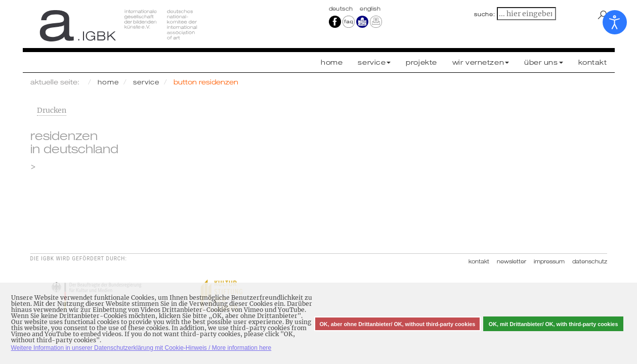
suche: (485, 14)
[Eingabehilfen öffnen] (615, 22)
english (370, 9)
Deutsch (342, 9)
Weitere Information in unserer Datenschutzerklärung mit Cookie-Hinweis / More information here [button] (141, 348)
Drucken (52, 110)
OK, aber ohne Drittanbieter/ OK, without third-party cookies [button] (397, 324)
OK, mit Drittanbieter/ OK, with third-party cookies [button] (554, 324)
